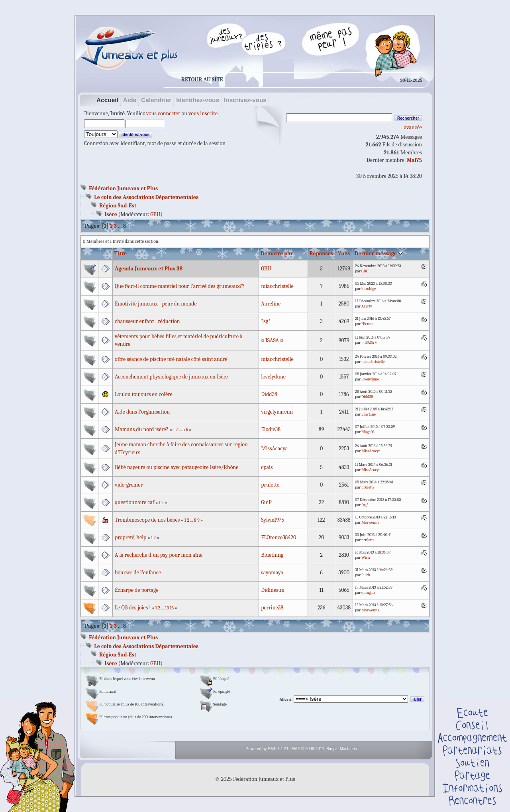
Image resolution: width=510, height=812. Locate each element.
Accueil (107, 100)
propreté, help (130, 537)
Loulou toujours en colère (144, 394)
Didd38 (269, 394)
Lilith (366, 575)
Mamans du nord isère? (142, 429)
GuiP (266, 502)
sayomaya (272, 573)
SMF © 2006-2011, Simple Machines (324, 749)
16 (172, 608)
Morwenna (370, 522)
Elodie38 (271, 429)
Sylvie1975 (273, 520)
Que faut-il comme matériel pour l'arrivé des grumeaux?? (180, 286)
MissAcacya (274, 448)
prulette (270, 485)
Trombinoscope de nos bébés (147, 520)
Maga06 (368, 432)
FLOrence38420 (279, 537)
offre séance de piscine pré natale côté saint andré (171, 359)
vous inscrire (203, 113)
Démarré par (277, 253)
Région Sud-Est (118, 206)
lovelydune (273, 377)
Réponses (321, 253)
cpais (267, 467)
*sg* (266, 321)
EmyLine (369, 414)
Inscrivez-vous (245, 100)
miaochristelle (277, 286)
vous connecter (163, 113)
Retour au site (202, 80)
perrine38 (272, 608)
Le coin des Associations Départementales (146, 197)
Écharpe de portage (136, 590)
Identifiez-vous (198, 100)
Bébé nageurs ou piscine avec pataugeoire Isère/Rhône (177, 467)
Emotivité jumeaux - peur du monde (156, 304)
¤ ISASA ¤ (272, 340)
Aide (130, 100)
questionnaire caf (134, 502)
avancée (413, 127)
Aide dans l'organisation (142, 412)
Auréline (271, 304)
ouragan (368, 593)
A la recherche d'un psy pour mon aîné (159, 555)
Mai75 (414, 160)
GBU (155, 214)
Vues (344, 253)
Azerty (367, 306)
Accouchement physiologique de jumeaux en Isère (171, 377)
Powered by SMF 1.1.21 (267, 749)
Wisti (366, 558)
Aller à (285, 700)
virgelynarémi (277, 412)
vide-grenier (129, 485)
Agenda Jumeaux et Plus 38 (149, 269)
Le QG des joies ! (133, 608)
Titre (121, 253)
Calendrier (156, 100)
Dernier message (379, 253)
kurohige (369, 289)
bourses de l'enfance (138, 573)
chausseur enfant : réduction (147, 321)
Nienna (367, 324)
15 (167, 608)
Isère (111, 214)
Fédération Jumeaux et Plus (123, 188)
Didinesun (273, 590)
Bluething (272, 555)
